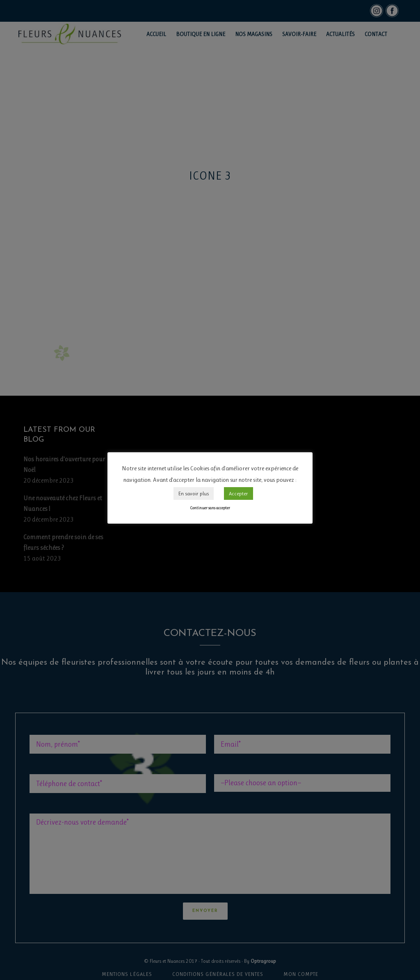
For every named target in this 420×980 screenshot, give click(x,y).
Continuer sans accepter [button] (210, 508)
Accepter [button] (239, 493)
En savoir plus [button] (194, 493)
